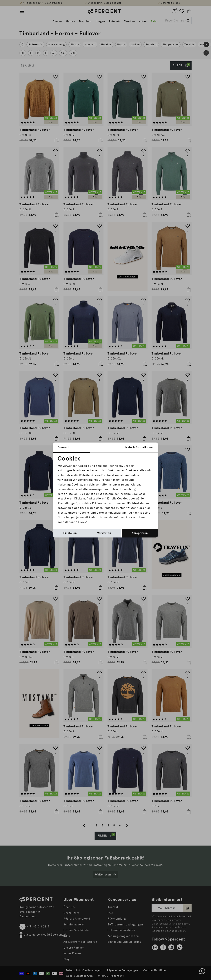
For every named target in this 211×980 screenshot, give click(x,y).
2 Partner (105, 480)
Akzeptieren (140, 533)
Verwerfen (104, 533)
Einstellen (70, 533)
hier (147, 508)
